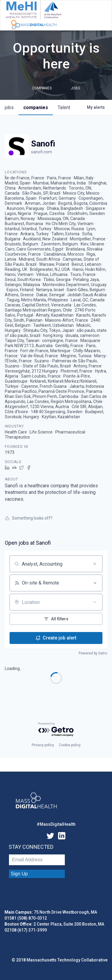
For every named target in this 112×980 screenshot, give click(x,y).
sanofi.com (42, 152)
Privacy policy (43, 745)
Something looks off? (29, 518)
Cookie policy (70, 745)
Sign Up (19, 874)
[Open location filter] (95, 602)
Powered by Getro (93, 653)
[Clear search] (95, 564)
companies (36, 107)
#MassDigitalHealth (56, 824)
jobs (9, 107)
